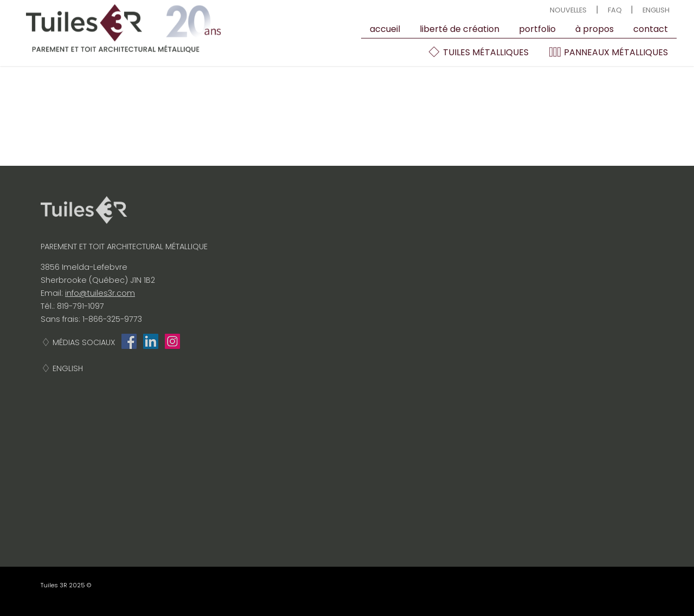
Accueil (385, 29)
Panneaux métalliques (608, 52)
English (656, 10)
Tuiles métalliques (478, 52)
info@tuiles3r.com (100, 293)
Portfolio (537, 29)
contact (651, 29)
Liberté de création (460, 29)
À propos (595, 29)
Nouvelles (568, 10)
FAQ (615, 10)
